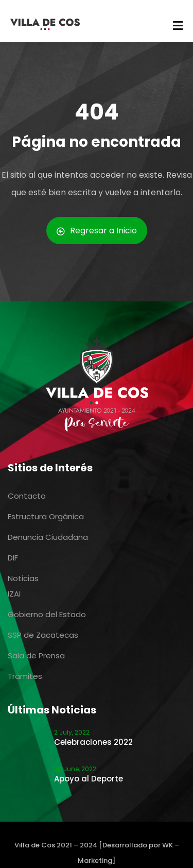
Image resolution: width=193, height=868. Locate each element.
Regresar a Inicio (97, 231)
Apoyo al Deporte (89, 779)
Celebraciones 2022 (93, 742)
